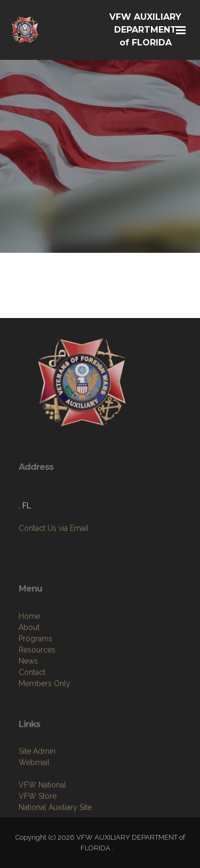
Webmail (34, 800)
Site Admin (37, 788)
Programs (35, 684)
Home (29, 662)
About (29, 673)
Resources (37, 695)
